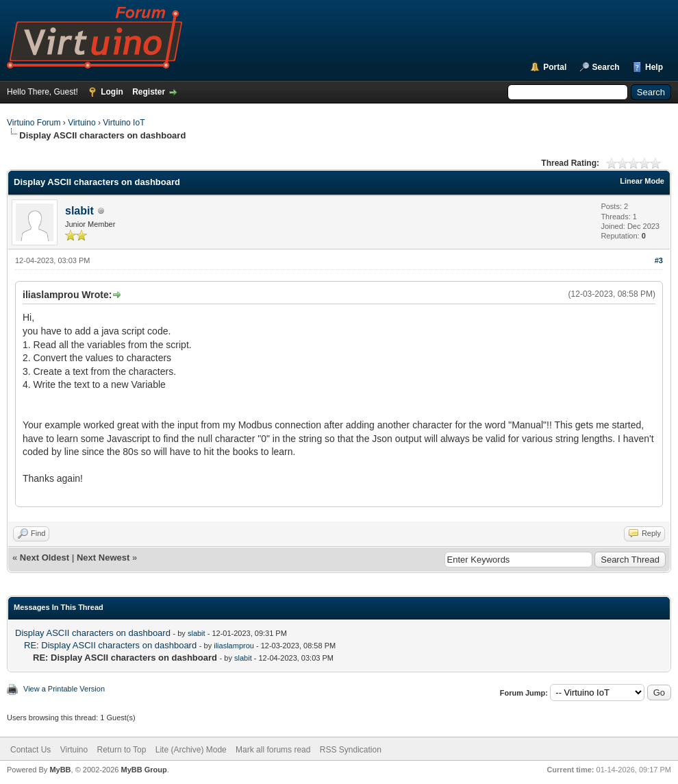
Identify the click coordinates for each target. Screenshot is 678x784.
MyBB (60, 770)
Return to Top (122, 750)
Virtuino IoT (124, 123)
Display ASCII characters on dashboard (93, 633)
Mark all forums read (273, 750)
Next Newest (103, 558)
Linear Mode (642, 181)
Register (149, 92)
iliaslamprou (234, 646)
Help (654, 67)
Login (112, 92)
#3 (659, 260)
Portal (555, 67)
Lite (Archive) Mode (191, 750)
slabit (79, 211)
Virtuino (81, 123)
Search (606, 67)
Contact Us (30, 750)
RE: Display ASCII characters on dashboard (110, 645)
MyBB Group (143, 770)
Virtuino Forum (34, 123)
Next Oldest (45, 558)
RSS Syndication (351, 750)
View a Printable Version (64, 689)
